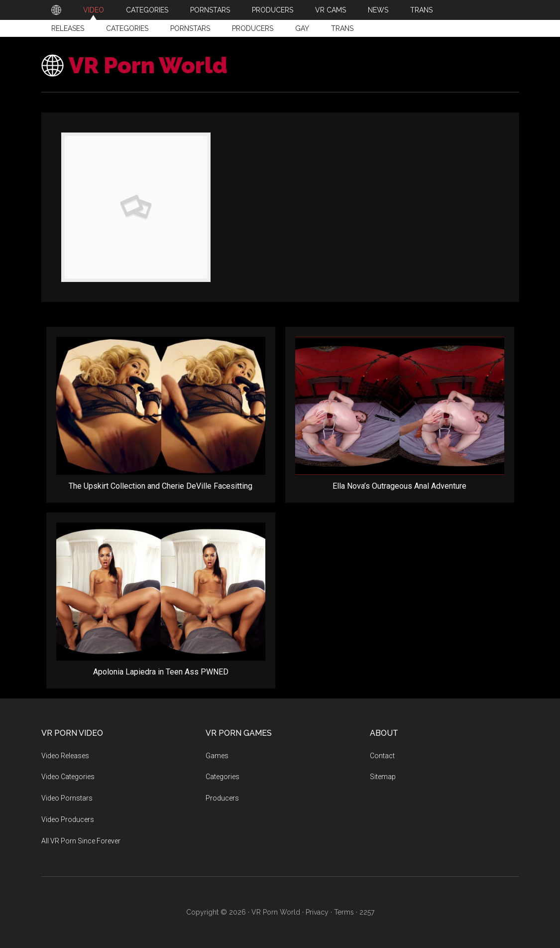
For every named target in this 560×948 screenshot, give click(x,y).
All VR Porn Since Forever (81, 841)
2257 (367, 912)
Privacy (317, 912)
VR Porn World (148, 66)
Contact (382, 756)
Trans (342, 28)
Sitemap (383, 777)
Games (217, 756)
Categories (127, 28)
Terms (344, 912)
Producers (253, 28)
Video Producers (68, 819)
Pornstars (190, 28)
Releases (68, 28)
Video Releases (65, 756)
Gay (302, 28)
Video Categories (68, 777)
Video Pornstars (67, 798)
